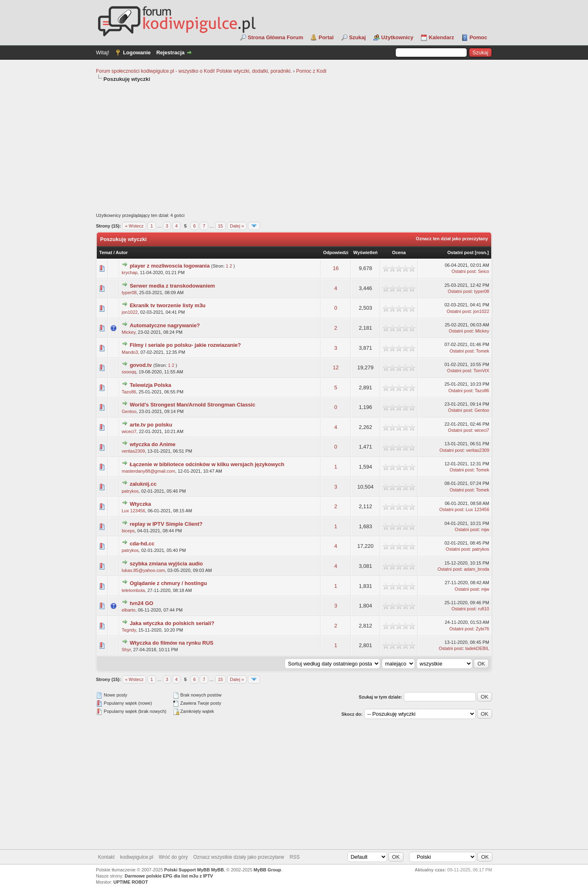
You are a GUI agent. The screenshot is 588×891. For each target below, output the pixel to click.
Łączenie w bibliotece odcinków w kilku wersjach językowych (207, 464)
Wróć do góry (173, 857)
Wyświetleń (365, 252)
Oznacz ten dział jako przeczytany (452, 239)
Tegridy (129, 630)
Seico (483, 271)
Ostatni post (461, 252)
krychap (130, 272)
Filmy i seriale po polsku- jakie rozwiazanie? (185, 345)
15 (220, 226)
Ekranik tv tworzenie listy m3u (168, 305)
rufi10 (483, 609)
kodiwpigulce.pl (137, 857)
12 (336, 367)
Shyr (126, 650)
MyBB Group (267, 870)
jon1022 (130, 312)
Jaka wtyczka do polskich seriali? (172, 623)
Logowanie (137, 52)
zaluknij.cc (143, 484)
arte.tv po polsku (151, 425)
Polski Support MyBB (187, 870)
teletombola (133, 590)
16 (336, 268)
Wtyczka (140, 504)
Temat (106, 252)
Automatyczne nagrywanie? (165, 325)
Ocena (399, 252)
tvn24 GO (142, 603)
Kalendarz (441, 37)
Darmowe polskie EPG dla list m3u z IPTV (169, 876)
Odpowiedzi (336, 252)
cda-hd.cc (142, 544)
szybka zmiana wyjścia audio (166, 564)
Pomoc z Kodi (311, 71)
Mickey (128, 332)
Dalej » (237, 226)
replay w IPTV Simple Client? (166, 524)
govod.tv (141, 365)
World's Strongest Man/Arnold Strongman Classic (193, 405)
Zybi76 (482, 629)
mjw (485, 529)
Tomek (483, 351)
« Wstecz (134, 226)
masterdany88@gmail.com (148, 471)
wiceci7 (129, 431)
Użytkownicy (398, 37)
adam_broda (477, 569)
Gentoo (129, 411)
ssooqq (129, 372)
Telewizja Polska (151, 385)
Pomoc (478, 37)
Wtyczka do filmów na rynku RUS (172, 643)
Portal (326, 37)
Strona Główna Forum (276, 37)
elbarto (129, 610)
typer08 (129, 293)
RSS (295, 857)
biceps (128, 531)
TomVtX (481, 371)
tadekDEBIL (477, 648)
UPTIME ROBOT (131, 882)
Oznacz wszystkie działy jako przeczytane (239, 857)
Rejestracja (170, 52)
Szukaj (357, 37)
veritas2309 (133, 451)
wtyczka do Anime (153, 444)
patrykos (130, 491)
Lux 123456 (134, 511)
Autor (121, 252)
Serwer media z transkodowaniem (173, 286)
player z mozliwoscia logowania (170, 266)
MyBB (217, 870)
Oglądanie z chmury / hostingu (168, 583)
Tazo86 (129, 392)
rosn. (482, 252)
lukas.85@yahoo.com (143, 570)
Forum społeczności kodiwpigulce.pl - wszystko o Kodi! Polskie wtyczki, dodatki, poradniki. (194, 71)
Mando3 (130, 352)
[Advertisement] (294, 148)
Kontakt (106, 857)
